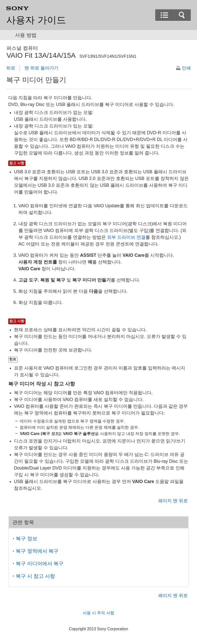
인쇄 (186, 68)
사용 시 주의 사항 (98, 613)
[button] (164, 15)
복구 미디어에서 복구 (40, 563)
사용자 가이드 (36, 20)
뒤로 (11, 68)
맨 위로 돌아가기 (41, 68)
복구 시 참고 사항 (35, 576)
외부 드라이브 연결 (126, 237)
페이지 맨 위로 (173, 501)
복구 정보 (26, 538)
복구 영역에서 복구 (37, 551)
